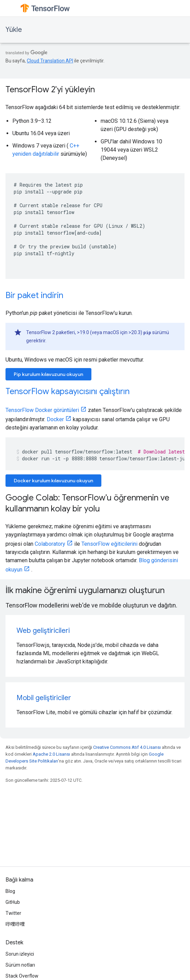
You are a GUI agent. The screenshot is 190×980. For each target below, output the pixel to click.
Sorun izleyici (20, 954)
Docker (55, 419)
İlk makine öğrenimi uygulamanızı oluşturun (85, 590)
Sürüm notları (20, 965)
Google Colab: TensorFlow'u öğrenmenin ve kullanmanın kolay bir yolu (87, 503)
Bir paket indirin (34, 295)
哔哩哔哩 (15, 924)
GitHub (13, 902)
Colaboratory (50, 544)
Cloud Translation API (50, 61)
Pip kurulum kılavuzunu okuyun (48, 374)
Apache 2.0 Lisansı (51, 754)
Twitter (13, 913)
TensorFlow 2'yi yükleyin (50, 90)
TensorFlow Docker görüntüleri (42, 410)
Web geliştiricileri (43, 631)
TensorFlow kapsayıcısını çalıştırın (68, 391)
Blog (10, 891)
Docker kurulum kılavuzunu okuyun (53, 481)
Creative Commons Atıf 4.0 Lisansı (127, 747)
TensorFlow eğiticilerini (109, 544)
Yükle (14, 30)
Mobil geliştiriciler (44, 698)
